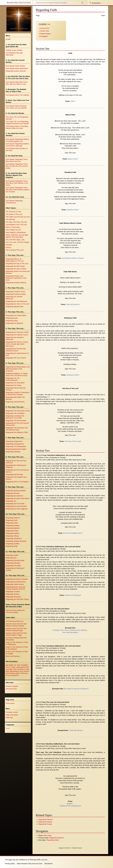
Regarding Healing (45, 822)
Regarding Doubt (53, 840)
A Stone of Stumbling (72, 595)
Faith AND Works (72, 304)
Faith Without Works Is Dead (72, 258)
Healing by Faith (72, 375)
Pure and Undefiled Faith (72, 533)
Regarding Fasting (45, 824)
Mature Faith (72, 159)
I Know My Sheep (75, 730)
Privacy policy (10, 864)
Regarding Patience (46, 819)
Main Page (48, 835)
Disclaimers (49, 864)
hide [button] (49, 24)
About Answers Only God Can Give (30, 864)
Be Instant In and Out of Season (76, 689)
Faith (72, 101)
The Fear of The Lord (72, 441)
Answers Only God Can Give (19, 3)
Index (8, 728)
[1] (47, 397)
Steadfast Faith (72, 210)
